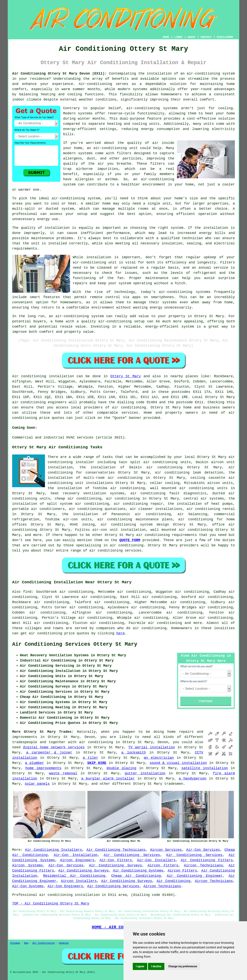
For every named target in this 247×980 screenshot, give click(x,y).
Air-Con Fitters (116, 860)
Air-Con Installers (156, 860)
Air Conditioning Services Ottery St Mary (75, 644)
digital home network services (54, 747)
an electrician (159, 758)
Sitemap (15, 943)
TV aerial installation (152, 747)
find (27, 592)
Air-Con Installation (76, 855)
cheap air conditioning (78, 499)
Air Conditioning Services (132, 855)
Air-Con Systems (28, 886)
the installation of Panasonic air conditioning (117, 514)
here (121, 633)
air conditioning (129, 407)
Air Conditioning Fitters (207, 860)
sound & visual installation (178, 763)
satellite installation (205, 768)
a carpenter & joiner (49, 753)
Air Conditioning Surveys (115, 865)
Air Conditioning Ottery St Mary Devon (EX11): (59, 74)
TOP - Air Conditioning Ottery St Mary (51, 904)
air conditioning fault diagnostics (168, 493)
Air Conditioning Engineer (195, 876)
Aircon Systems (27, 865)
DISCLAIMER (225, 37)
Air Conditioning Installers (54, 850)
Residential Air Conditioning (74, 876)
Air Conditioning (173, 881)
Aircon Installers (79, 881)
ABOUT (192, 37)
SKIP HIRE (97, 763)
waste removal (63, 773)
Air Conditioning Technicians (116, 850)
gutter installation (145, 773)
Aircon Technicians (203, 865)
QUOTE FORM (130, 540)
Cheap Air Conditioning (136, 876)
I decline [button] (156, 966)
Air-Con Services (203, 850)
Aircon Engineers (77, 860)
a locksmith (134, 753)
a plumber (34, 763)
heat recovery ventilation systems (88, 493)
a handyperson (192, 779)
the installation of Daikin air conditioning (131, 467)
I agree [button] (140, 966)
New (26, 943)
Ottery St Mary (126, 376)
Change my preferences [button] (183, 966)
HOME (166, 37)
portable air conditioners (38, 509)
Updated (64, 943)
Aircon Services (166, 850)
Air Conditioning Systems (138, 871)
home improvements (43, 768)
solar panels (37, 784)
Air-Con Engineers (65, 886)
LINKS (178, 37)
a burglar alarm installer (108, 779)
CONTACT (206, 37)
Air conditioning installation (43, 376)
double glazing (121, 768)
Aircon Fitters (163, 865)
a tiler (91, 758)
